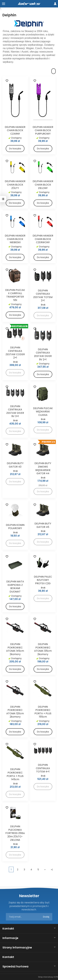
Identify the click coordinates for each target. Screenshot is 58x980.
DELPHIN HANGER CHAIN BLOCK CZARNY (15, 130)
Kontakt (8, 928)
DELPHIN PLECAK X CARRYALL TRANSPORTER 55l (15, 295)
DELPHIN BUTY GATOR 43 (15, 465)
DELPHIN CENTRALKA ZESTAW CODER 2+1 (15, 353)
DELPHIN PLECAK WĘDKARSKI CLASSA (43, 412)
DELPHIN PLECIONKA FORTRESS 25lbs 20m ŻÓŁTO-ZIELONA (15, 833)
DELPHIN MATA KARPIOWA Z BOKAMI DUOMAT (15, 587)
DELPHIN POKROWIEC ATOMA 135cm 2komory (43, 649)
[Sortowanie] (54, 71)
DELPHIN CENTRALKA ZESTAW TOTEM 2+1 (43, 296)
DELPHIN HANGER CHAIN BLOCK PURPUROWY (43, 130)
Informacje (10, 938)
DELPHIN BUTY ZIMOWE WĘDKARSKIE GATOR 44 (43, 468)
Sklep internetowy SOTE (48, 977)
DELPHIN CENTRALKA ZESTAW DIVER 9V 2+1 (43, 354)
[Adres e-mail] (29, 917)
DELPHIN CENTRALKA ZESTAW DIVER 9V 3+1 (15, 411)
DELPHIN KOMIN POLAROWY (15, 527)
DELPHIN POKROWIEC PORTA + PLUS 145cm (15, 774)
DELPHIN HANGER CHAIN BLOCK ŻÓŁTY (15, 185)
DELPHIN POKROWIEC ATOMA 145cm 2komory (15, 649)
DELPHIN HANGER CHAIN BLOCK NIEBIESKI (15, 239)
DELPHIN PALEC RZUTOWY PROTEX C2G (43, 580)
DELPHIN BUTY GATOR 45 (43, 525)
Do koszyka (15, 149)
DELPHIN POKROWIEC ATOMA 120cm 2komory (15, 712)
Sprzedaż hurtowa (15, 966)
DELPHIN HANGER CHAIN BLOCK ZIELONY (43, 185)
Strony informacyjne (17, 947)
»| (52, 869)
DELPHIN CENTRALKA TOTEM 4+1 (43, 768)
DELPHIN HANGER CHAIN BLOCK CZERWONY (43, 239)
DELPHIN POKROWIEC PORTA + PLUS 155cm (43, 712)
